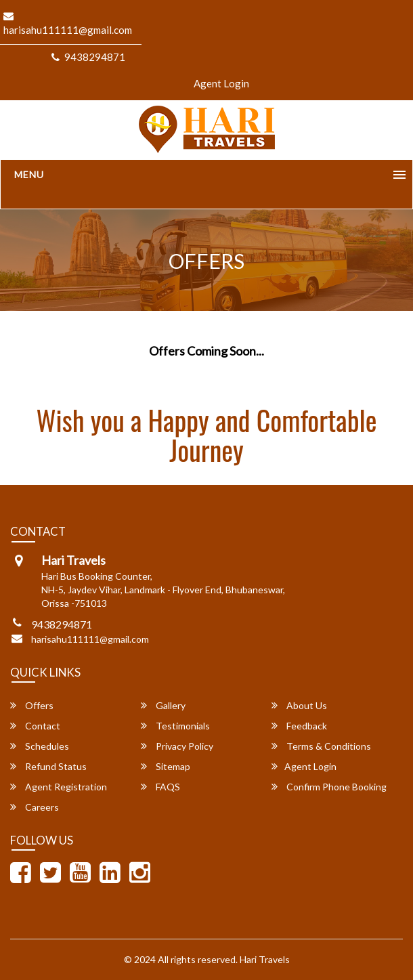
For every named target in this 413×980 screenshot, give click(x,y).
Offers (32, 705)
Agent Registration (59, 787)
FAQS (160, 787)
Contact (35, 726)
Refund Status (48, 766)
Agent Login (221, 83)
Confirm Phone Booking (329, 787)
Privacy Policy (177, 746)
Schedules (40, 746)
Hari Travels (265, 959)
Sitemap (166, 766)
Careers (35, 807)
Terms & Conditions (321, 746)
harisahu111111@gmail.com (90, 639)
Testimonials (175, 726)
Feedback (299, 726)
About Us (299, 705)
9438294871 (88, 57)
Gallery (163, 705)
